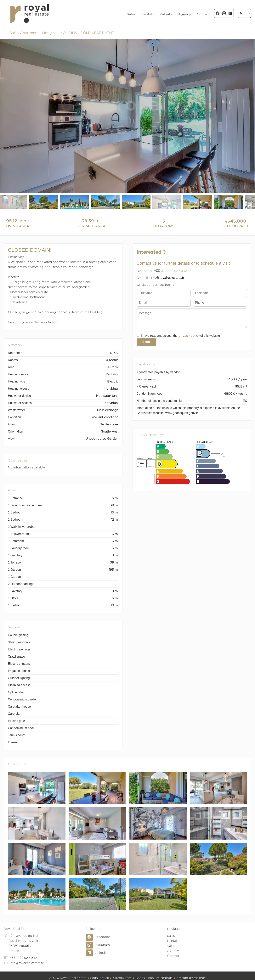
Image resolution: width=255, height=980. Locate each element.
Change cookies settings (154, 978)
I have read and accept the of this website (181, 336)
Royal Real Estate (17, 929)
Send (146, 342)
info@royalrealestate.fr (27, 963)
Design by (191, 978)
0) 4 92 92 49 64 (175, 271)
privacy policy (189, 336)
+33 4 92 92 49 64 (24, 958)
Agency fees (122, 978)
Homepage (29, 13)
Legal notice (99, 978)
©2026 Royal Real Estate (68, 978)
